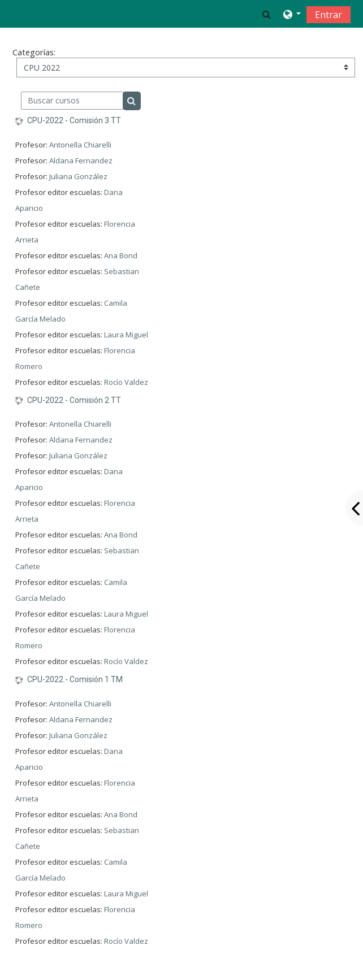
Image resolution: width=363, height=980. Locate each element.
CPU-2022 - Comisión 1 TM (75, 679)
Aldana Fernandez (81, 161)
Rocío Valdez (126, 382)
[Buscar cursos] (72, 101)
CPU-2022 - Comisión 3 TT (74, 120)
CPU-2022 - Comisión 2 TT (74, 400)
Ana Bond (121, 255)
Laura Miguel (126, 335)
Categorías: (34, 52)
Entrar (329, 15)
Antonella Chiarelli (80, 145)
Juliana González (78, 176)
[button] (267, 14)
